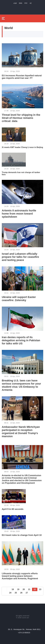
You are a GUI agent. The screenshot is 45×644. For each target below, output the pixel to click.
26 (21, 593)
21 (29, 589)
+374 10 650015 (24, 633)
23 (40, 589)
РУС (26, 3)
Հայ (15, 3)
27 (27, 593)
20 (24, 589)
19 (18, 589)
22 (35, 589)
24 (10, 593)
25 (16, 593)
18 (13, 589)
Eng (21, 3)
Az (31, 3)
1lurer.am (25, 618)
